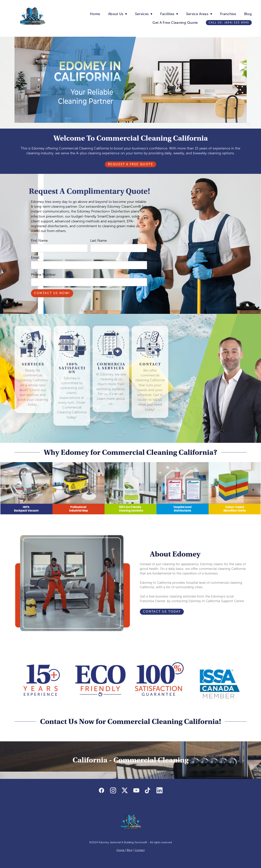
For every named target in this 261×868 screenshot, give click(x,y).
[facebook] (102, 790)
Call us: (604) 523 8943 (229, 23)
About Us (118, 14)
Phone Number (43, 275)
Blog (248, 14)
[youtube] (136, 790)
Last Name (98, 241)
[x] (125, 790)
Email (35, 258)
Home (95, 14)
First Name (39, 241)
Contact (140, 850)
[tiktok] (148, 790)
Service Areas (199, 14)
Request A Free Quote (130, 164)
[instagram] (113, 790)
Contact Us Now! (52, 293)
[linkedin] (160, 790)
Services (144, 14)
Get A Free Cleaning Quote (175, 23)
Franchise (228, 14)
